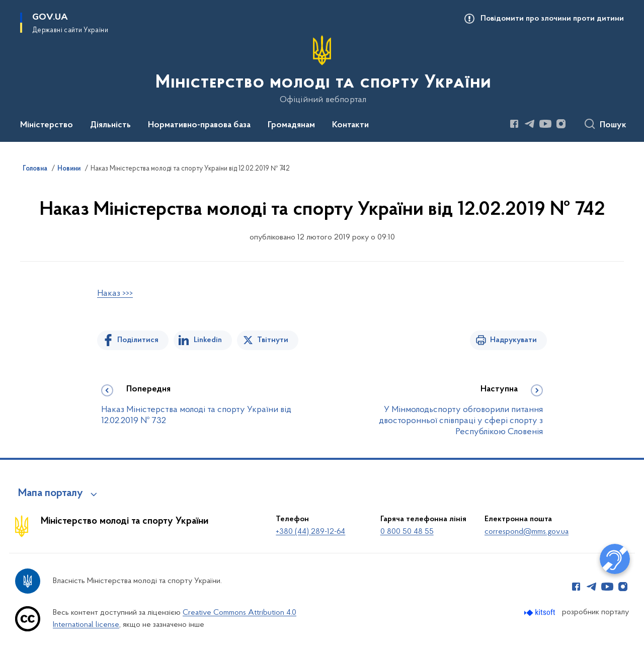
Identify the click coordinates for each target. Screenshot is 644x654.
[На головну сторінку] (322, 70)
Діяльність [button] (110, 125)
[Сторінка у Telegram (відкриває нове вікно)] (530, 124)
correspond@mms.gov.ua (527, 532)
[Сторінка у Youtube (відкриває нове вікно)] (545, 124)
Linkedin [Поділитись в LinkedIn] (208, 340)
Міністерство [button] (47, 125)
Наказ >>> (115, 294)
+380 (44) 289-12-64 (310, 532)
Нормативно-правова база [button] (199, 125)
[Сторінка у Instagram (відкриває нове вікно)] (561, 124)
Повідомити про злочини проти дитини (552, 19)
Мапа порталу (51, 494)
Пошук (613, 125)
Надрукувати (513, 340)
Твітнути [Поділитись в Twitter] (273, 340)
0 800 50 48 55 (407, 532)
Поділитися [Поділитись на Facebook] (138, 340)
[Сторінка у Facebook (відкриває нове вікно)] (514, 124)
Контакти (350, 125)
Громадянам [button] (291, 125)
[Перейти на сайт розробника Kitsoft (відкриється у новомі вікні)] (541, 612)
